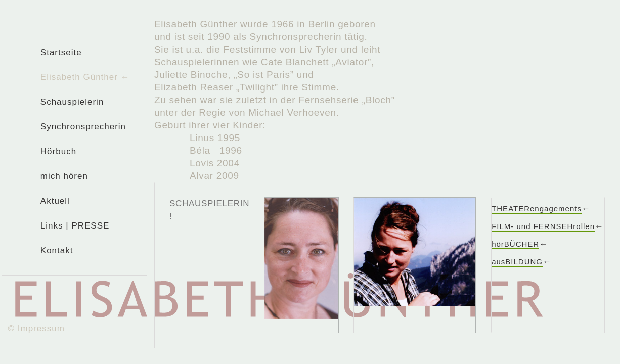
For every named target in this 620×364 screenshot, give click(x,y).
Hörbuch (58, 151)
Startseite (61, 52)
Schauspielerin (72, 102)
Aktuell (55, 201)
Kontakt (57, 251)
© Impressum (36, 328)
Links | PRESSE (75, 226)
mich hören (64, 176)
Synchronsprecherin (83, 127)
